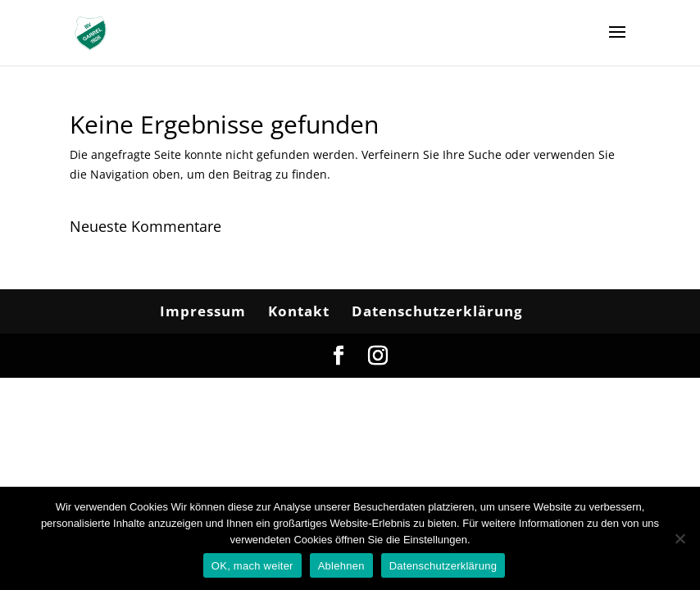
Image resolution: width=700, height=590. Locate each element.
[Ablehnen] (680, 538)
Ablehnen (341, 566)
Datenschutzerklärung (437, 311)
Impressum (203, 311)
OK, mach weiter (252, 566)
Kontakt (299, 311)
